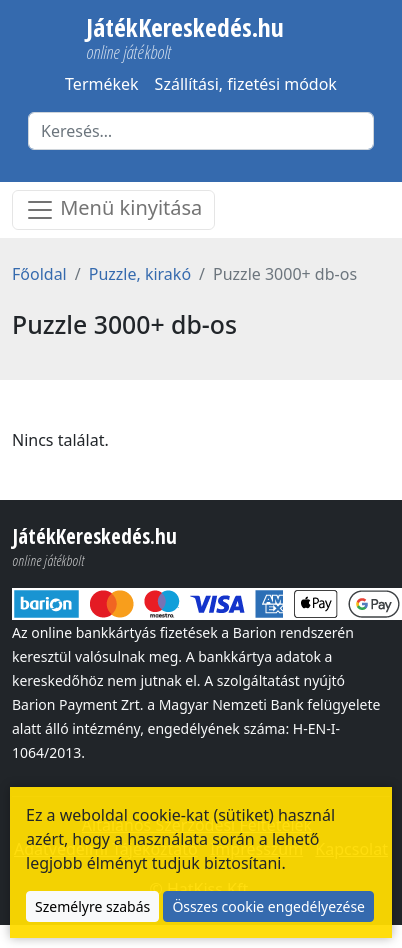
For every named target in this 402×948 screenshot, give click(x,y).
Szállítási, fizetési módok (246, 84)
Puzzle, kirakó (140, 274)
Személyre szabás (92, 906)
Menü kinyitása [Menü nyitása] (113, 209)
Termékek (102, 84)
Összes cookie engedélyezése (268, 906)
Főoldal (39, 274)
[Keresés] (201, 131)
